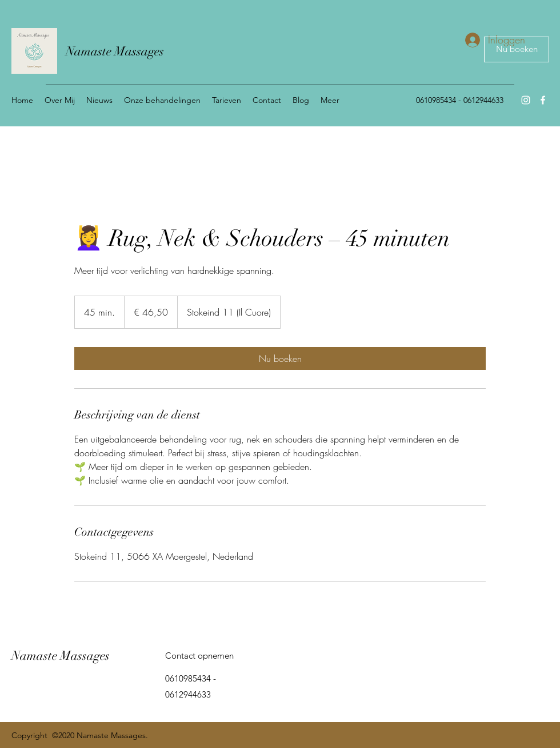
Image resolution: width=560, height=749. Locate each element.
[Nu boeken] (517, 49)
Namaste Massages (115, 51)
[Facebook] (543, 100)
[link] (280, 358)
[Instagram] (526, 100)
